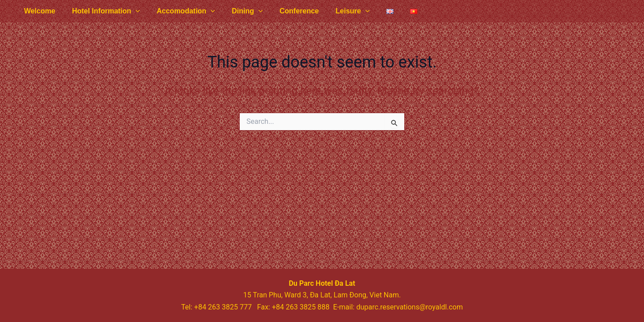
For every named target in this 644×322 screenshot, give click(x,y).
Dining (239, 11)
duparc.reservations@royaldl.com (410, 307)
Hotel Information (102, 11)
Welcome (38, 11)
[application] (132, 11)
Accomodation (180, 11)
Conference (288, 11)
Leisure (340, 11)
